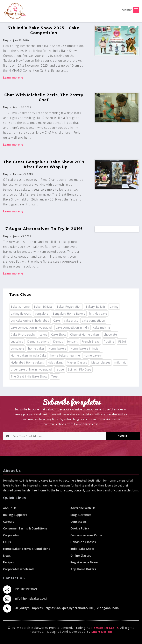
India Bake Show (82, 549)
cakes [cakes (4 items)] (43, 334)
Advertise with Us (83, 508)
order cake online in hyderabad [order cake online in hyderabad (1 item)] (31, 369)
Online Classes (81, 555)
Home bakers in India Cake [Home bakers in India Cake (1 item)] (29, 355)
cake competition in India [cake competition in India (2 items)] (72, 327)
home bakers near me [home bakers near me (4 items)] (65, 355)
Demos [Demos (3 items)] (58, 341)
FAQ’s (7, 542)
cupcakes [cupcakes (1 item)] (17, 341)
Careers (9, 522)
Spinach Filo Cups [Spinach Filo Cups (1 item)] (80, 369)
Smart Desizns (102, 632)
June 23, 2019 (21, 40)
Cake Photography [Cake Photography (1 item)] (23, 334)
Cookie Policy (80, 528)
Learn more (13, 77)
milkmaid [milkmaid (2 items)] (120, 362)
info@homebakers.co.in (31, 598)
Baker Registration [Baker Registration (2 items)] (69, 306)
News (7, 555)
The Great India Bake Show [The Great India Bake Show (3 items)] (29, 376)
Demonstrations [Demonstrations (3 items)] (38, 341)
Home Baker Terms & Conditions (27, 549)
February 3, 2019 (23, 174)
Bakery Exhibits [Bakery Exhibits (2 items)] (95, 306)
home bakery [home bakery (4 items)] (93, 355)
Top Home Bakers (83, 569)
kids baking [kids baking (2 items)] (55, 362)
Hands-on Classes (83, 542)
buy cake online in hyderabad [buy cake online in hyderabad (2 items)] (30, 320)
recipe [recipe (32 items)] (60, 369)
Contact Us (78, 522)
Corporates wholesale (19, 569)
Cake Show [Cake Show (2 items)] (59, 334)
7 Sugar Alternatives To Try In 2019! (44, 229)
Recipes (8, 562)
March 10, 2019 (22, 107)
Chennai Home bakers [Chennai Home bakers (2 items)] (85, 334)
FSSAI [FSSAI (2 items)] (122, 341)
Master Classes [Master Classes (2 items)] (77, 362)
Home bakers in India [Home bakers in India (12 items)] (84, 348)
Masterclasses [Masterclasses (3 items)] (101, 362)
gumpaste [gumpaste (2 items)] (17, 348)
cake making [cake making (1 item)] (102, 327)
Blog (6, 40)
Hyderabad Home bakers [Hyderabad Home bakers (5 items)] (27, 362)
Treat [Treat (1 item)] (55, 376)
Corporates (11, 535)
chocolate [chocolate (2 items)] (110, 334)
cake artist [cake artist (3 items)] (71, 320)
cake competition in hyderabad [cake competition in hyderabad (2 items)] (31, 327)
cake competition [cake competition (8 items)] (93, 320)
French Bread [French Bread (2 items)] (91, 341)
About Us (10, 508)
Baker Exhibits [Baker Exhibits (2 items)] (43, 306)
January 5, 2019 (22, 236)
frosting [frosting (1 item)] (109, 341)
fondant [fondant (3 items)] (72, 341)
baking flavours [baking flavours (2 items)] (21, 313)
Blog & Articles (81, 515)
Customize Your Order (86, 535)
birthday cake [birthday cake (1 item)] (98, 313)
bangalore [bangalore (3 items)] (42, 313)
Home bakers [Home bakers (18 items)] (57, 348)
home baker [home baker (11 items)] (36, 348)
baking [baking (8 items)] (114, 306)
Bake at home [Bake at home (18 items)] (20, 306)
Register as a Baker (84, 562)
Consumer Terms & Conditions (25, 528)
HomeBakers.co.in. (105, 628)
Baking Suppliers (15, 515)
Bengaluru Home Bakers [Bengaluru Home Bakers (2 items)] (69, 313)
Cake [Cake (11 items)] (57, 320)
